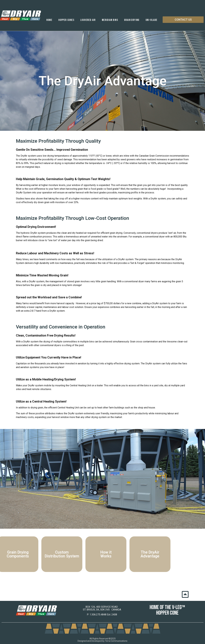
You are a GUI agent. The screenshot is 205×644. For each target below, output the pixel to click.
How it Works (89, 554)
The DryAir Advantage (133, 554)
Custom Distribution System (44, 554)
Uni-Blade (152, 20)
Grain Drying (132, 20)
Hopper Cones (66, 20)
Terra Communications (116, 641)
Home (49, 20)
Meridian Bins (110, 20)
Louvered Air (88, 20)
